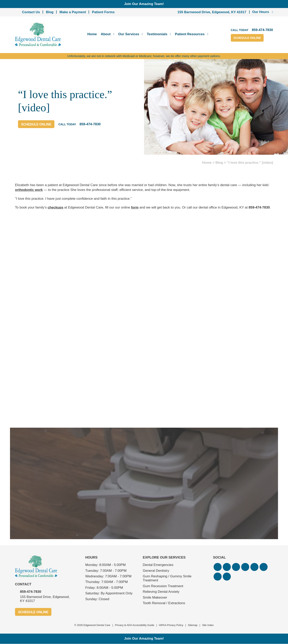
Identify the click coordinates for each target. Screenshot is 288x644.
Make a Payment (73, 12)
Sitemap (193, 625)
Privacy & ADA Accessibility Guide (135, 625)
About (106, 34)
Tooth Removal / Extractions (164, 603)
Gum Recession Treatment (163, 586)
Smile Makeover (155, 597)
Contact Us (31, 12)
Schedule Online (250, 38)
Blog (50, 12)
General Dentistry (156, 571)
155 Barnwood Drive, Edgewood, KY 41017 (212, 12)
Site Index (208, 625)
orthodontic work (29, 190)
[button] (218, 567)
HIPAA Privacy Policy (171, 625)
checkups (55, 207)
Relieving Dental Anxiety (161, 592)
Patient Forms (103, 12)
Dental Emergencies (158, 565)
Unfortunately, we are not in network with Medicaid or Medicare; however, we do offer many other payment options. (144, 56)
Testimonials (157, 34)
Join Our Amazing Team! (144, 4)
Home (92, 34)
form (135, 207)
